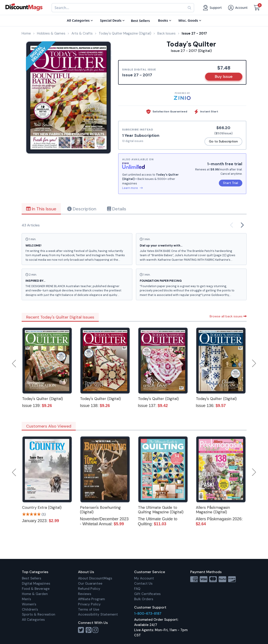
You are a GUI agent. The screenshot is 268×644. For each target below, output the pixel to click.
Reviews (85, 594)
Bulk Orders (144, 599)
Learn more (132, 188)
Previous (14, 363)
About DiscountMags (95, 578)
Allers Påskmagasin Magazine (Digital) (213, 510)
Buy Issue (224, 77)
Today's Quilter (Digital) (42, 399)
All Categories (33, 620)
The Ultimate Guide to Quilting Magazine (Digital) (161, 510)
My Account (144, 578)
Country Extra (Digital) (42, 507)
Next (254, 363)
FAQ (137, 589)
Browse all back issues (228, 316)
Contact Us (143, 584)
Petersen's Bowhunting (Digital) (100, 510)
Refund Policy (89, 589)
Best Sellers (32, 578)
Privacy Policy (89, 604)
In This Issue (41, 209)
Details (117, 209)
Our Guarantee (90, 584)
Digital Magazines (36, 584)
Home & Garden (35, 594)
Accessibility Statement (98, 614)
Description (82, 209)
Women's (29, 604)
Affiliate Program (91, 599)
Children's (30, 609)
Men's (26, 599)
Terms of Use (89, 609)
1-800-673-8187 (148, 614)
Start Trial (231, 183)
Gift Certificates (147, 594)
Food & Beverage (36, 589)
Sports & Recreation (39, 614)
